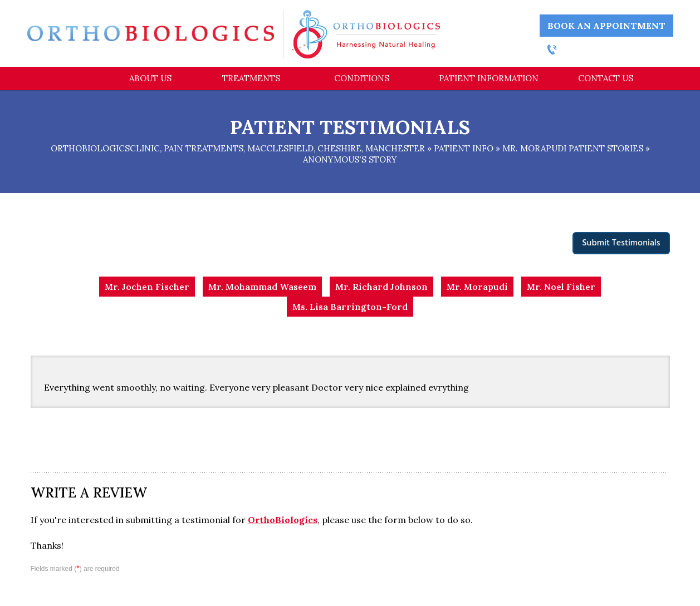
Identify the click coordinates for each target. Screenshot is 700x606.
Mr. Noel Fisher (561, 287)
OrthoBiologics (283, 520)
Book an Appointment (606, 26)
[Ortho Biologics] (151, 33)
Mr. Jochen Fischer (147, 287)
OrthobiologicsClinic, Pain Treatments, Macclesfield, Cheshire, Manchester (238, 148)
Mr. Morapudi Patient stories (573, 148)
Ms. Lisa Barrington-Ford (350, 307)
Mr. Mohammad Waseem (262, 287)
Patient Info (464, 148)
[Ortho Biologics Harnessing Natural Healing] (366, 33)
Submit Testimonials (621, 243)
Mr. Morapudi (477, 287)
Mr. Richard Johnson (381, 287)
